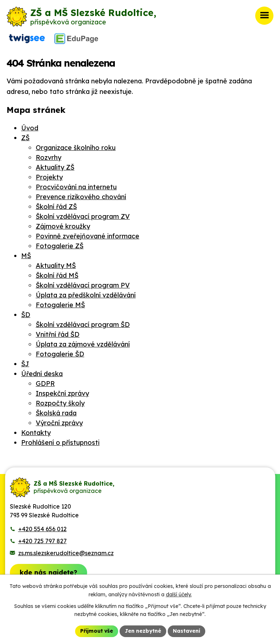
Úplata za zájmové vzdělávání (83, 344)
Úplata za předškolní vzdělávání (86, 295)
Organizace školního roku (76, 148)
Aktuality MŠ (56, 266)
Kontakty (36, 433)
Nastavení (186, 631)
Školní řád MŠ (57, 275)
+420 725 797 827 (42, 541)
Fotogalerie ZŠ (60, 246)
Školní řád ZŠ (56, 207)
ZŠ (25, 138)
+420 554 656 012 (42, 529)
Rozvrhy (48, 157)
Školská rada (56, 413)
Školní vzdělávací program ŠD (83, 325)
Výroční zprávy (59, 423)
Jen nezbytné (143, 631)
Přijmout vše (97, 631)
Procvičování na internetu (76, 187)
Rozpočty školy (60, 403)
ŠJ (25, 364)
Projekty (49, 177)
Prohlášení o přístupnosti (60, 442)
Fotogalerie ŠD (60, 354)
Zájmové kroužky (63, 226)
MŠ (26, 256)
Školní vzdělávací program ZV (83, 216)
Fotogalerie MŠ (60, 305)
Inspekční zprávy (62, 393)
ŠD (26, 315)
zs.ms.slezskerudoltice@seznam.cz (66, 553)
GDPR (45, 384)
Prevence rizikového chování (81, 197)
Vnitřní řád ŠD (58, 334)
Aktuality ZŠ (55, 167)
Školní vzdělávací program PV (83, 285)
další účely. (179, 594)
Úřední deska (42, 374)
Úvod (30, 128)
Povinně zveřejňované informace (87, 236)
